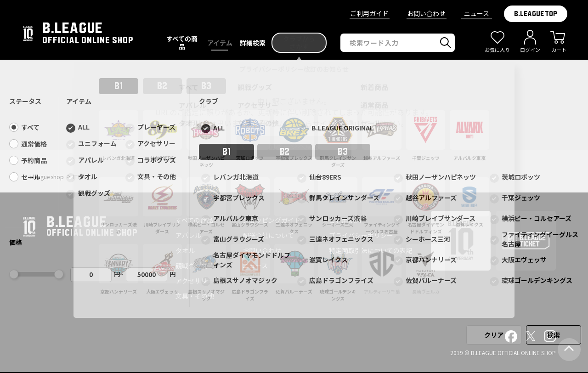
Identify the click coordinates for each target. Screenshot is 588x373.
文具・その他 (195, 296)
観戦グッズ (192, 266)
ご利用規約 (345, 220)
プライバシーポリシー (361, 235)
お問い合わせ (426, 13)
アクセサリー (195, 281)
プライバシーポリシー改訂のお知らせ (294, 69)
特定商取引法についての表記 (371, 250)
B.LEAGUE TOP (536, 14)
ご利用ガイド (369, 13)
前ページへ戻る (294, 146)
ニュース (477, 13)
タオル (185, 250)
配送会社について (268, 235)
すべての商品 (194, 220)
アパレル (188, 235)
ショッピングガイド (271, 220)
